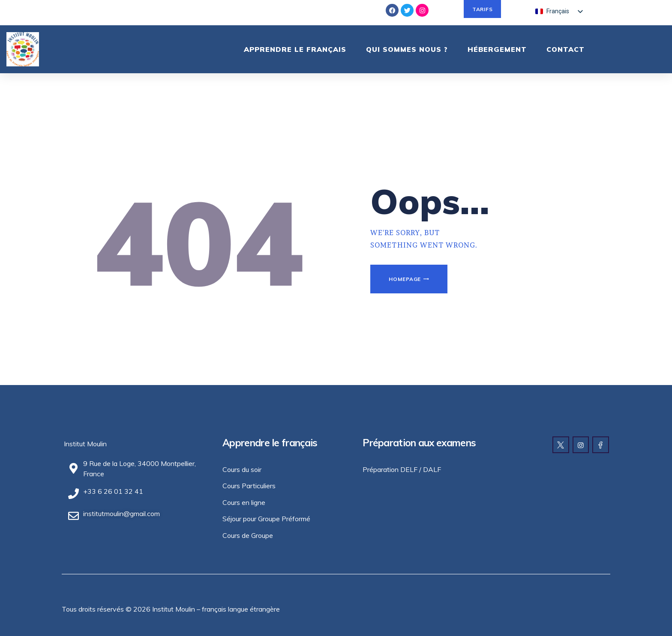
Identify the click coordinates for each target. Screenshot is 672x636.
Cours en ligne (244, 502)
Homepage (405, 279)
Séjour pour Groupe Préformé (266, 519)
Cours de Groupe (248, 535)
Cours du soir (242, 469)
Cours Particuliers (249, 486)
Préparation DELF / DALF (402, 469)
